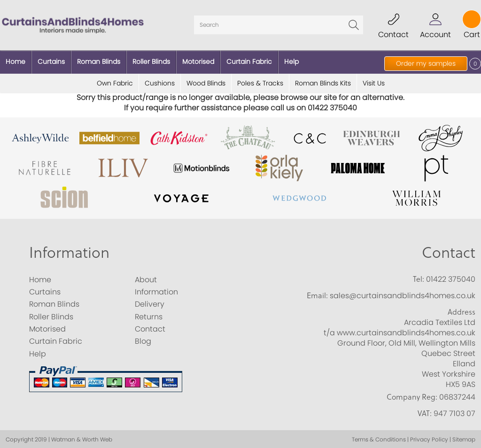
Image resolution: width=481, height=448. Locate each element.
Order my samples (426, 63)
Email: (317, 294)
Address (462, 310)
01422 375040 (451, 277)
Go (354, 24)
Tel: (419, 277)
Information (69, 250)
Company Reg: (412, 395)
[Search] (279, 24)
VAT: (425, 412)
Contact (449, 250)
